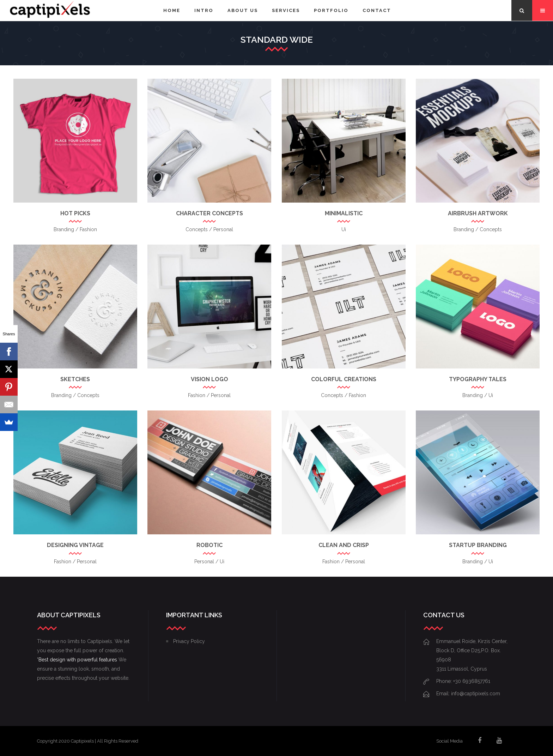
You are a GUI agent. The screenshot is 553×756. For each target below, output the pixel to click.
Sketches (75, 379)
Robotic (209, 545)
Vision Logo (209, 379)
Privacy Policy (189, 641)
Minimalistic (344, 213)
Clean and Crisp (344, 545)
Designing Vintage (75, 545)
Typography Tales (478, 379)
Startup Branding (478, 545)
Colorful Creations (344, 379)
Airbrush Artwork (478, 213)
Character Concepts (209, 213)
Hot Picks (75, 213)
